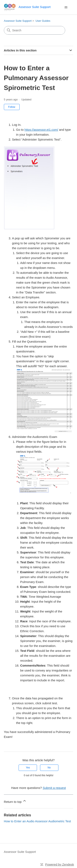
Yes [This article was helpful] (28, 768)
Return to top (15, 801)
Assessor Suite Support (18, 21)
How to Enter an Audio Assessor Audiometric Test (37, 821)
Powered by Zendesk (60, 864)
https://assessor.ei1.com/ (41, 130)
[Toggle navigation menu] (66, 7)
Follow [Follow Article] (12, 107)
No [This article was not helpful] (49, 768)
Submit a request (54, 788)
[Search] (35, 30)
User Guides (43, 21)
